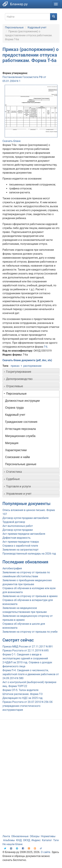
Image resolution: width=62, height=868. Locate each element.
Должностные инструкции (22, 401)
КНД (19, 840)
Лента (6, 836)
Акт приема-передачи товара (21, 542)
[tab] (31, 372)
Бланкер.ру (19, 4)
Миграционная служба (20, 436)
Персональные (14, 27)
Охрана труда (14, 408)
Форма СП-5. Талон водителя (20, 690)
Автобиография (12, 568)
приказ (15, 366)
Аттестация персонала (20, 429)
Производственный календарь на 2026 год (29, 554)
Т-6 (46, 347)
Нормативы (48, 836)
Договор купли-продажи (18, 530)
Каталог (47, 840)
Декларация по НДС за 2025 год (22, 698)
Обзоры (35, 836)
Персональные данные (21, 464)
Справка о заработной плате (20, 546)
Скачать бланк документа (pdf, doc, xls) (27, 360)
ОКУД (27, 840)
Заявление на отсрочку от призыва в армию (30, 596)
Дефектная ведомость (17, 538)
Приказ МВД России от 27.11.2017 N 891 (28, 647)
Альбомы (9, 840)
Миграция (12, 443)
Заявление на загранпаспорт (21, 550)
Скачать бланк (12, 141)
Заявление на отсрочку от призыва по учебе (30, 632)
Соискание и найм (17, 457)
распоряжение (32, 366)
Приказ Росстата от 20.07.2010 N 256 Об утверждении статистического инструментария (27, 706)
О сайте (46, 852)
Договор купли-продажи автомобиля (25, 518)
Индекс (36, 840)
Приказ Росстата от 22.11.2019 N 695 (26, 651)
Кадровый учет (37, 27)
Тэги (56, 840)
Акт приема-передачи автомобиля (24, 534)
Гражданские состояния (21, 422)
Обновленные (20, 836)
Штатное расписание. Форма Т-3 (22, 694)
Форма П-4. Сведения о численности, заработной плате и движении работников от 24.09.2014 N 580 (31, 674)
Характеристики (16, 450)
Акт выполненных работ (18, 526)
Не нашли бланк (13, 844)
